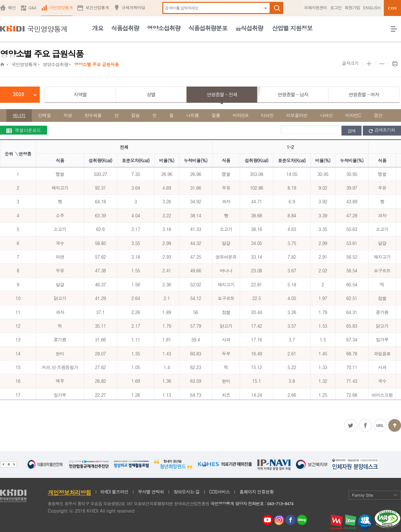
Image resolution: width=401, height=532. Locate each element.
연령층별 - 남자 (293, 94)
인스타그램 (280, 520)
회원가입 (352, 7)
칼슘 (135, 115)
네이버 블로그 (302, 520)
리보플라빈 (297, 115)
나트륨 (193, 115)
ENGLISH (372, 7)
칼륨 (216, 115)
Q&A (33, 7)
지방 (68, 115)
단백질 (45, 115)
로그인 (336, 7)
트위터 (351, 425)
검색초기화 (382, 130)
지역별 (80, 94)
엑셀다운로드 (24, 130)
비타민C (353, 115)
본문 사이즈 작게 (382, 64)
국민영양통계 (61, 7)
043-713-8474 (280, 504)
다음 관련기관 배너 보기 (14, 464)
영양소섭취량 (164, 28)
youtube (268, 518)
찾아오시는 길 (186, 492)
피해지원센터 (315, 7)
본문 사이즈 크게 (369, 64)
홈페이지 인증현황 (257, 492)
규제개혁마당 (133, 7)
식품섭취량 (125, 28)
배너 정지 (8, 464)
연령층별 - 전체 (222, 94)
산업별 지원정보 (292, 28)
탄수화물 (93, 115)
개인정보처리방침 (69, 492)
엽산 (378, 115)
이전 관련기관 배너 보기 (3, 464)
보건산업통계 (97, 7)
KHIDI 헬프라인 (114, 492)
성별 (151, 94)
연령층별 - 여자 (364, 94)
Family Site (375, 495)
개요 (98, 28)
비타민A (241, 115)
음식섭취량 (249, 28)
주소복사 (380, 425)
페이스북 (365, 425)
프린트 (395, 64)
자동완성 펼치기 (266, 8)
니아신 (327, 115)
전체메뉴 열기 (396, 31)
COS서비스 (220, 492)
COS (392, 8)
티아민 (267, 115)
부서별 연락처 (151, 492)
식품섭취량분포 (208, 28)
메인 (12, 7)
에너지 (19, 115)
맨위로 (395, 425)
